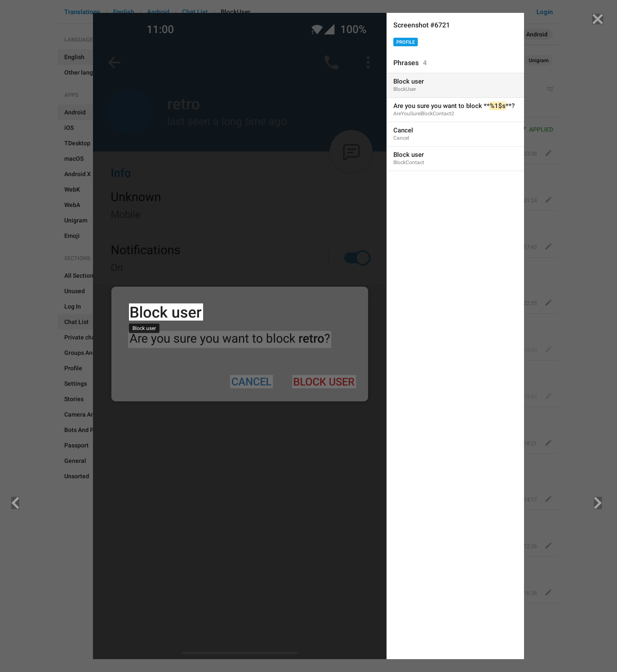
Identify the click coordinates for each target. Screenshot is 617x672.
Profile (406, 42)
